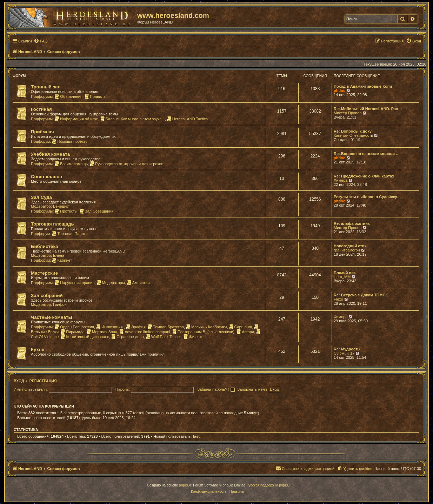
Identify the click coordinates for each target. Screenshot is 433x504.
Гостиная (41, 109)
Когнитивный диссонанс (85, 337)
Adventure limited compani (145, 332)
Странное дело (128, 337)
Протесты (66, 211)
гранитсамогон (347, 250)
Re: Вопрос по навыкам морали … (367, 154)
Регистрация (43, 381)
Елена (59, 255)
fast (196, 436)
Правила (95, 96)
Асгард (245, 332)
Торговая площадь (52, 224)
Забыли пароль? (212, 389)
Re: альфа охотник (352, 223)
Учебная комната (50, 154)
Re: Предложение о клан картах (364, 176)
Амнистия (138, 283)
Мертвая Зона (102, 332)
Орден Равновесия (74, 327)
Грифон (60, 304)
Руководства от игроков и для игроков (126, 164)
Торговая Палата (70, 234)
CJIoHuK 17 (344, 353)
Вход (19, 381)
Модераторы (111, 283)
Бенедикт (61, 206)
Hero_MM (342, 277)
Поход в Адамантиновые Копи (363, 86)
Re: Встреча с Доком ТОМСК (361, 295)
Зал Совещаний (97, 211)
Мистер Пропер (348, 113)
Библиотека (44, 246)
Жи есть (194, 337)
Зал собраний (47, 295)
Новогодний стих (350, 246)
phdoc (339, 90)
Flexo (338, 299)
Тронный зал (46, 87)
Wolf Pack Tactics (164, 337)
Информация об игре (76, 119)
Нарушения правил (75, 283)
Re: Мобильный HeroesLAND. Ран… (368, 109)
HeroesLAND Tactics (187, 119)
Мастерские (44, 273)
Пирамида (73, 332)
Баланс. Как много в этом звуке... (133, 119)
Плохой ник (345, 273)
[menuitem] (41, 41)
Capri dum (241, 327)
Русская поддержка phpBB (268, 485)
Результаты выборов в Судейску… (367, 197)
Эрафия (136, 327)
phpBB (184, 485)
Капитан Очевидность (353, 135)
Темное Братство (166, 327)
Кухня (38, 350)
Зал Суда (41, 197)
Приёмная (42, 132)
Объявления (69, 96)
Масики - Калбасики (206, 327)
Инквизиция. (110, 327)
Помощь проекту (69, 141)
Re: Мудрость (347, 349)
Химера (341, 180)
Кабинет (62, 260)
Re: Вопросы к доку (353, 131)
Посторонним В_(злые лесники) (203, 332)
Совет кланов (46, 177)
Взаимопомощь (71, 164)
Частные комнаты (52, 317)
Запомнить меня (252, 389)
